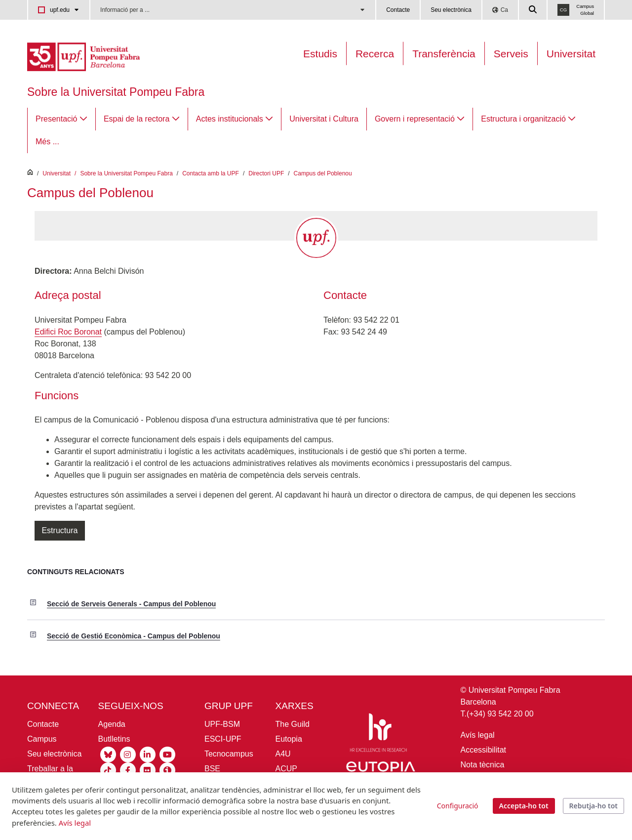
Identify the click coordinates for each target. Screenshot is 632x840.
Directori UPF (266, 173)
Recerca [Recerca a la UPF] (375, 54)
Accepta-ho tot (524, 806)
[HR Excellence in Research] (378, 735)
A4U (283, 754)
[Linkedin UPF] (148, 754)
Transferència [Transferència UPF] (444, 54)
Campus (42, 739)
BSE (212, 769)
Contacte (398, 10)
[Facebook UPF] (128, 770)
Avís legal (478, 735)
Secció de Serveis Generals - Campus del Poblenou (131, 604)
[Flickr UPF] (148, 770)
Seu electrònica (451, 10)
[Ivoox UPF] (167, 770)
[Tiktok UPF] (108, 770)
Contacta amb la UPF (211, 173)
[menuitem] (61, 119)
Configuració (458, 806)
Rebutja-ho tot (593, 806)
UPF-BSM (222, 724)
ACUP (286, 769)
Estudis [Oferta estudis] (320, 54)
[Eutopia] (381, 771)
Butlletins (114, 739)
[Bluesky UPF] (108, 754)
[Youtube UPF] (167, 754)
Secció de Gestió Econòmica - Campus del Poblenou (134, 636)
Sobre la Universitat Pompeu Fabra (116, 92)
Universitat (571, 54)
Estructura (60, 530)
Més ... (47, 142)
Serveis (511, 54)
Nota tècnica (483, 765)
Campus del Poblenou (323, 173)
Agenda (112, 724)
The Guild (293, 724)
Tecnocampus (229, 754)
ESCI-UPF (223, 739)
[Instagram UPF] (128, 754)
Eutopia (289, 739)
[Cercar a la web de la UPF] (533, 10)
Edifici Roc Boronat (68, 332)
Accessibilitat (483, 750)
